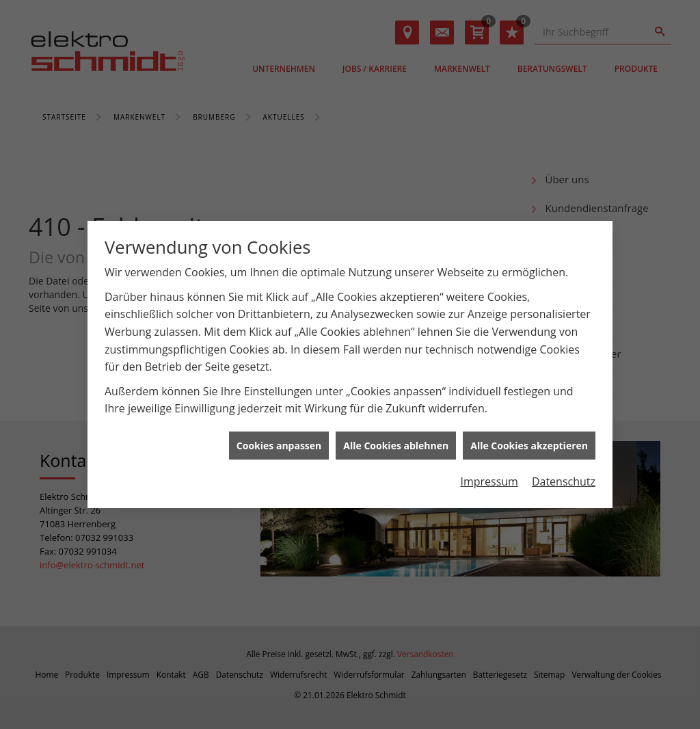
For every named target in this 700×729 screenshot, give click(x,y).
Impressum (489, 479)
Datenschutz (564, 479)
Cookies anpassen (279, 442)
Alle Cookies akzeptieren (529, 442)
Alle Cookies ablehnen (396, 442)
